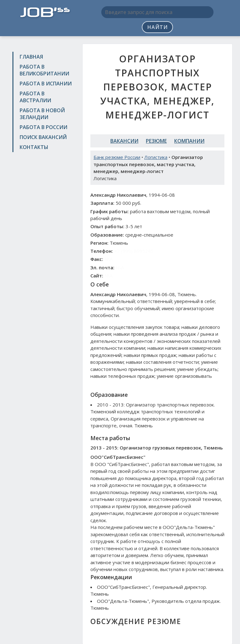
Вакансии (124, 141)
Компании (189, 141)
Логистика (156, 157)
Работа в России (43, 127)
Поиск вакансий (43, 137)
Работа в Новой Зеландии (42, 114)
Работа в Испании (46, 84)
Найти (158, 27)
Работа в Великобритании (44, 70)
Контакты (34, 147)
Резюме (156, 141)
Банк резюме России (117, 157)
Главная (31, 57)
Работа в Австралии (35, 97)
